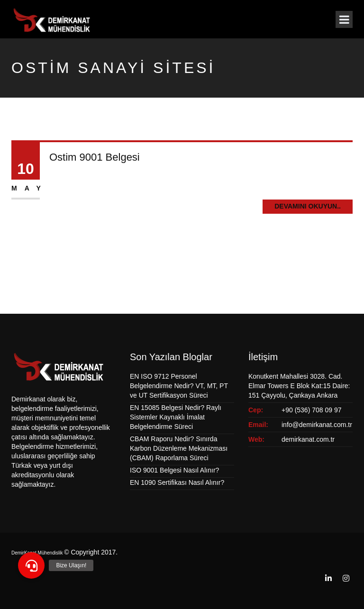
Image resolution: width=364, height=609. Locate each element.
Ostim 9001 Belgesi (95, 157)
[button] (31, 565)
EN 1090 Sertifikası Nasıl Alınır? (177, 482)
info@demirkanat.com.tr (317, 425)
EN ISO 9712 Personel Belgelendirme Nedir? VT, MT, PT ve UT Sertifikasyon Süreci (179, 386)
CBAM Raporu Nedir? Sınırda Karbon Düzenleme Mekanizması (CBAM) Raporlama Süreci (179, 448)
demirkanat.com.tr (308, 439)
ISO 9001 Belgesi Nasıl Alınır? (174, 470)
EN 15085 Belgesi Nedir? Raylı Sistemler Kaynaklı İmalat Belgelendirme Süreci (176, 417)
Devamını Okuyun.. (308, 206)
